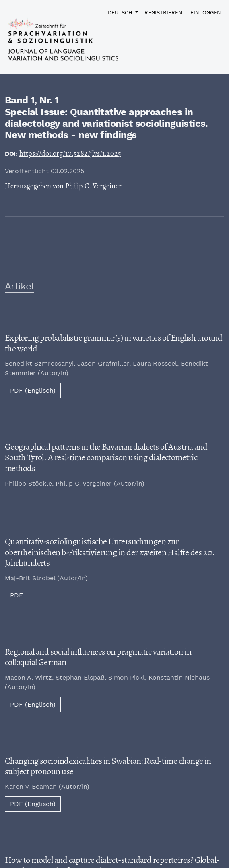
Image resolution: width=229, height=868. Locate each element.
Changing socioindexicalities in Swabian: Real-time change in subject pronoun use (108, 766)
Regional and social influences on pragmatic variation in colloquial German (98, 657)
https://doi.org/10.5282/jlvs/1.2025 (70, 153)
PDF (17, 595)
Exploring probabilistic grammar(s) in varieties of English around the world (113, 343)
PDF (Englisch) (33, 390)
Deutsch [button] (121, 12)
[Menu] (213, 58)
